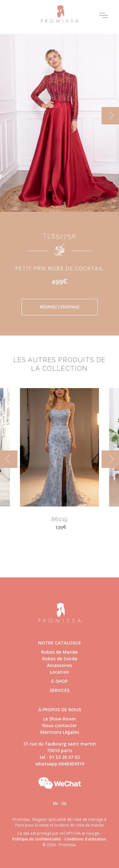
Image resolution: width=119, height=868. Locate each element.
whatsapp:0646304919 (60, 764)
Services (60, 690)
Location (60, 672)
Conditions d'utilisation (85, 839)
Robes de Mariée (60, 652)
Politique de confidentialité (37, 839)
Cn (64, 804)
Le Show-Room (60, 719)
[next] (110, 116)
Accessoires (60, 665)
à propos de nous (60, 710)
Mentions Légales (60, 732)
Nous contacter (60, 725)
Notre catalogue (60, 643)
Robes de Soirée (60, 659)
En (55, 804)
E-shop (60, 681)
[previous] (9, 459)
